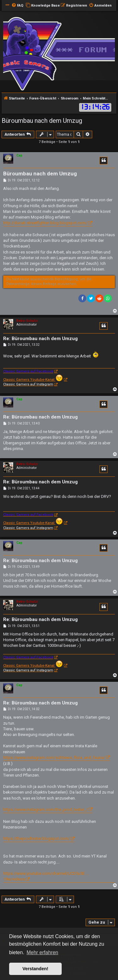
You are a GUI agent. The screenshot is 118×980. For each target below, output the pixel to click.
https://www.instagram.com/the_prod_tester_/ (45, 809)
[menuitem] (17, 6)
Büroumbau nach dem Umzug (42, 121)
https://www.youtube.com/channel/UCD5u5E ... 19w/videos (46, 876)
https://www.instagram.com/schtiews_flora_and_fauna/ (54, 758)
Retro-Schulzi (27, 321)
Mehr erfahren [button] (42, 952)
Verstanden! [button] (35, 969)
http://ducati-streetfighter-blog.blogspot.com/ (45, 223)
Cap (19, 155)
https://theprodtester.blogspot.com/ (36, 838)
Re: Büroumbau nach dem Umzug (40, 339)
